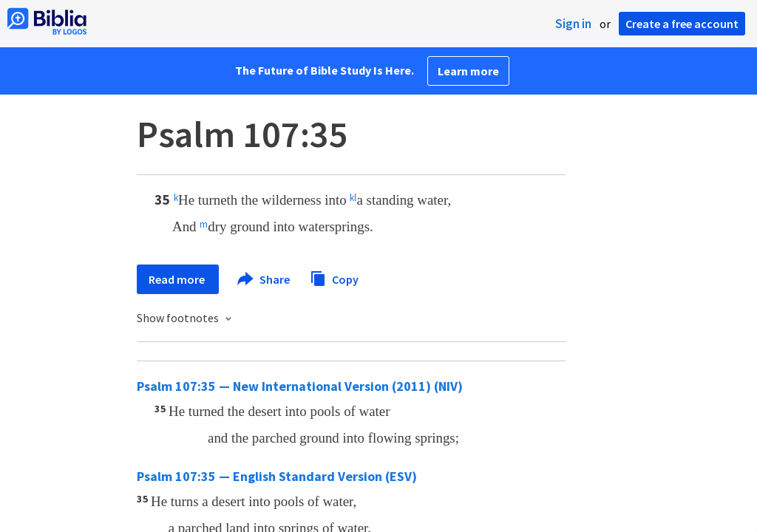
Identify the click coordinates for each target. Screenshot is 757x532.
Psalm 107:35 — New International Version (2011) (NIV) (300, 386)
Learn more (468, 71)
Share (264, 279)
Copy (334, 277)
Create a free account (682, 24)
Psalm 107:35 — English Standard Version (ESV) (277, 476)
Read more (178, 279)
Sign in (573, 24)
